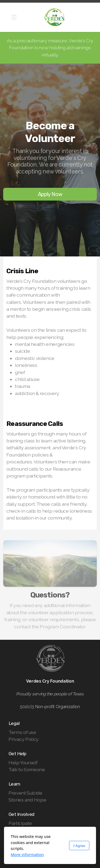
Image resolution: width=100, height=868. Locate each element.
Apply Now (50, 194)
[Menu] (14, 17)
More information (27, 854)
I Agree (79, 846)
